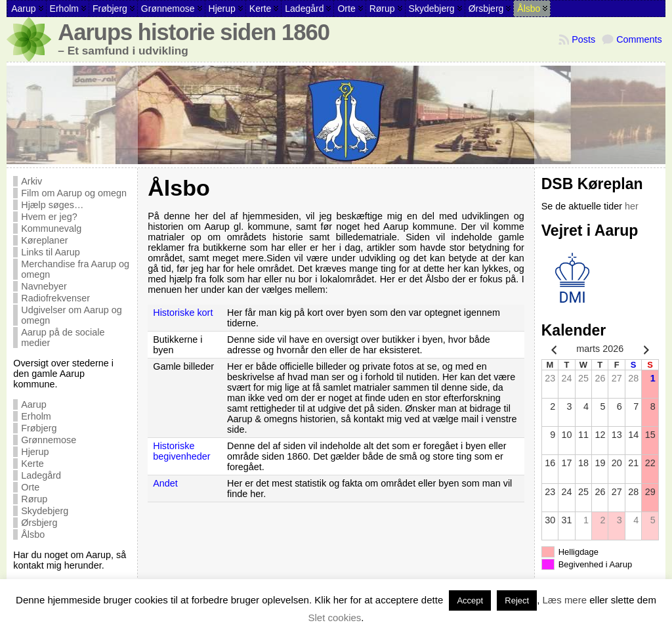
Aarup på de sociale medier (63, 337)
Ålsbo (33, 534)
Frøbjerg (39, 428)
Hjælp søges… (52, 205)
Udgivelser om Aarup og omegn (72, 315)
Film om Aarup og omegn (74, 193)
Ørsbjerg (39, 523)
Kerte (32, 464)
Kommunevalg (51, 228)
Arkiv (31, 181)
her (632, 206)
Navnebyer (44, 286)
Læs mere (565, 600)
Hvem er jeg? (49, 217)
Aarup (33, 404)
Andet (165, 483)
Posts (583, 39)
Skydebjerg (45, 511)
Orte (30, 487)
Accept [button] (470, 600)
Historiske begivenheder (181, 451)
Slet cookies (334, 618)
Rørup (34, 499)
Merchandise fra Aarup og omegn (75, 269)
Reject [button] (517, 600)
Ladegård (41, 475)
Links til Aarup (51, 252)
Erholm (36, 416)
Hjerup (35, 452)
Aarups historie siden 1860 (194, 32)
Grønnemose (49, 440)
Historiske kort (183, 313)
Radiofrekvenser (55, 298)
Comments (639, 39)
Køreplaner (44, 240)
